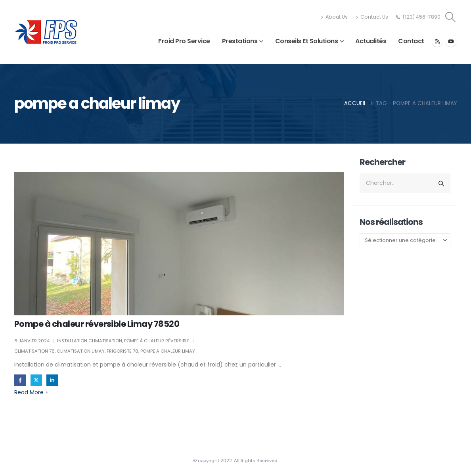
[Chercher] (441, 183)
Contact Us (372, 17)
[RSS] (437, 41)
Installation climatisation (90, 341)
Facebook (20, 380)
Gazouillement (36, 380)
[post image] (179, 244)
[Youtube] (451, 41)
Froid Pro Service (184, 41)
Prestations (240, 41)
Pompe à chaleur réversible (157, 341)
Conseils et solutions (307, 41)
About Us (334, 17)
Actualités (371, 41)
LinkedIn (52, 380)
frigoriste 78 (123, 351)
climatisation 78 (34, 351)
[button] (451, 17)
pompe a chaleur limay (168, 351)
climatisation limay (81, 351)
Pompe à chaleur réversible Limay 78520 (97, 324)
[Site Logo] (46, 32)
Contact (411, 41)
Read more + (32, 392)
